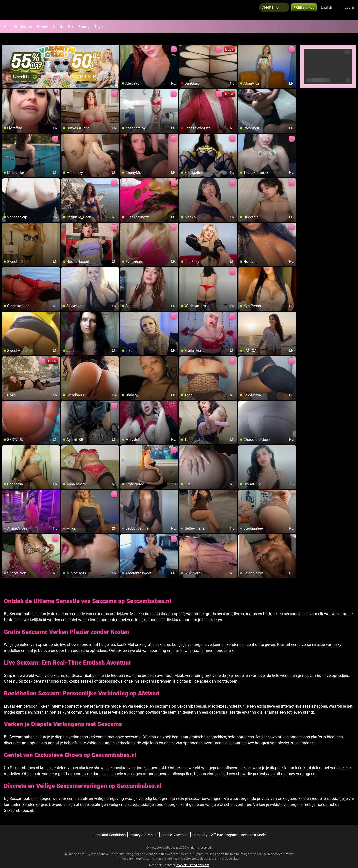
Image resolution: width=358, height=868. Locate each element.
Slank (58, 27)
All (6, 27)
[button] (330, 10)
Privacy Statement (143, 826)
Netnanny (215, 849)
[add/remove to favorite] (124, 40)
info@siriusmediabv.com (192, 856)
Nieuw (42, 27)
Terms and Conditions (109, 826)
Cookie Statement (175, 826)
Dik (71, 27)
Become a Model (254, 826)
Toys (98, 27)
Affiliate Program (224, 826)
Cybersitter (232, 849)
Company (200, 826)
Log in (349, 10)
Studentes (23, 27)
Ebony (84, 27)
